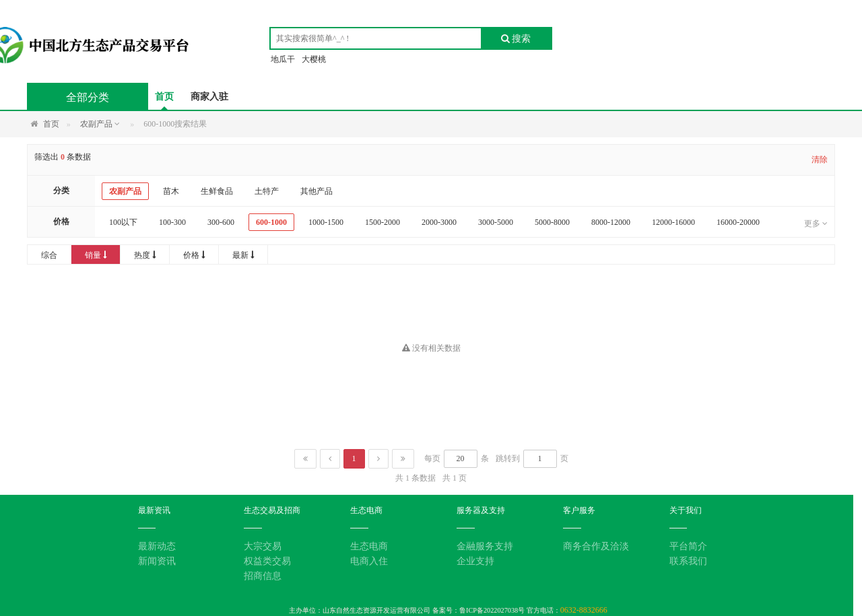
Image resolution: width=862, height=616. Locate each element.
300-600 (221, 222)
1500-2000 (383, 222)
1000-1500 (326, 222)
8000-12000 (611, 222)
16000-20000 (738, 222)
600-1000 (271, 222)
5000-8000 (552, 222)
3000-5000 (496, 222)
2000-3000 (439, 222)
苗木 (171, 191)
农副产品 (125, 191)
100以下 (123, 222)
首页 (164, 97)
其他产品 (317, 191)
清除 (820, 160)
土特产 (267, 191)
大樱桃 (314, 59)
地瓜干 (283, 59)
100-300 (172, 222)
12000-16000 (673, 222)
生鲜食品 (217, 191)
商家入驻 (209, 97)
